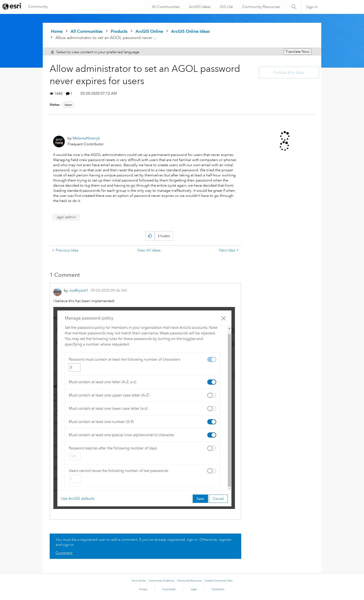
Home (57, 31)
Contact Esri (218, 589)
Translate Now (297, 52)
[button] (150, 236)
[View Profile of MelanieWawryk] (86, 138)
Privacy (143, 589)
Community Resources (261, 7)
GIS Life (226, 7)
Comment (64, 553)
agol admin (66, 217)
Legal (194, 589)
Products (119, 31)
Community (38, 7)
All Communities (166, 7)
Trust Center (169, 589)
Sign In (312, 7)
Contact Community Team (219, 581)
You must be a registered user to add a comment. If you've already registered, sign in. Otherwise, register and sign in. (144, 542)
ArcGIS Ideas (200, 7)
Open (68, 105)
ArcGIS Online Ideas (190, 31)
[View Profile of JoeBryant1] (79, 290)
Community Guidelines (162, 581)
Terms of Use (138, 581)
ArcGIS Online (149, 31)
